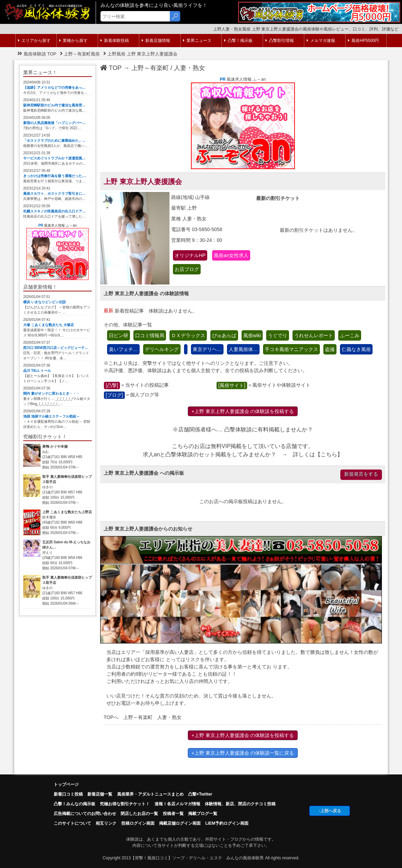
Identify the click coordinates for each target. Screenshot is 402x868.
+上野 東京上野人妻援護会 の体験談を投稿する (243, 411)
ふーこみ (350, 335)
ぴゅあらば (224, 335)
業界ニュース (197, 41)
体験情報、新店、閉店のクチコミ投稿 (240, 804)
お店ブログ (187, 269)
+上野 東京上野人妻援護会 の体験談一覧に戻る (243, 753)
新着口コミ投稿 (68, 794)
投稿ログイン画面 (138, 823)
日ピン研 (119, 335)
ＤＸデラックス (188, 335)
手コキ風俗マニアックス (291, 349)
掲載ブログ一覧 (203, 814)
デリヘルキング (162, 349)
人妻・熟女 (190, 68)
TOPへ (111, 717)
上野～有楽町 (150, 68)
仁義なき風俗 (356, 349)
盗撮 (330, 349)
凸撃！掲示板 (238, 41)
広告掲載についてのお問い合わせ (85, 814)
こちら (329, 454)
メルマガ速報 (321, 41)
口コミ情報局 (150, 335)
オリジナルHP (190, 255)
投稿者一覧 (173, 814)
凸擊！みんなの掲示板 (75, 804)
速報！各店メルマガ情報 (177, 804)
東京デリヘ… (207, 349)
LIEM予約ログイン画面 (227, 823)
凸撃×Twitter (200, 794)
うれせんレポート (314, 335)
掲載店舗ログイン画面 (180, 823)
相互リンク (106, 823)
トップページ (66, 784)
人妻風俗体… (243, 349)
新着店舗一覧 (100, 794)
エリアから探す (34, 41)
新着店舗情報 (156, 41)
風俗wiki (252, 335)
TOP (111, 68)
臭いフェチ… (123, 349)
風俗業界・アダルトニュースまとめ (150, 794)
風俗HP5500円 (363, 41)
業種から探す (73, 41)
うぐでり (278, 335)
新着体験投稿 (115, 41)
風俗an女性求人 (231, 255)
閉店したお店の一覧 (139, 814)
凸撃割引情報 (280, 41)
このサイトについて (72, 823)
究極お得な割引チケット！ (125, 804)
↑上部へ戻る (330, 811)
